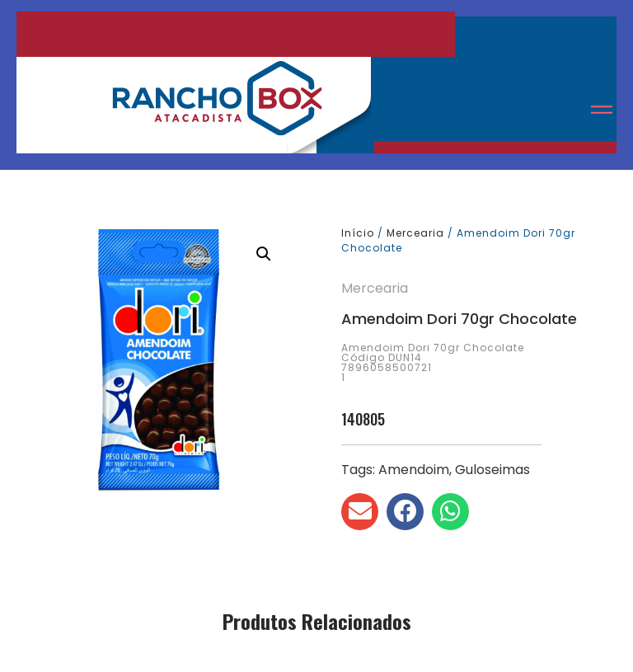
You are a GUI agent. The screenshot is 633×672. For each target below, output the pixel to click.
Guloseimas (492, 470)
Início (358, 233)
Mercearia (415, 233)
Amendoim (414, 470)
